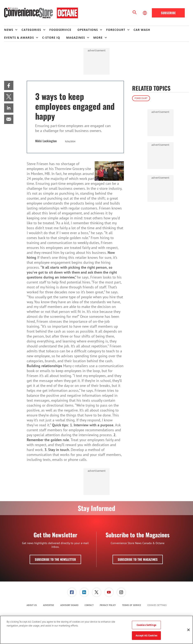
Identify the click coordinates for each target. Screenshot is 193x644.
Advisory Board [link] (69, 605)
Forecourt (141, 98)
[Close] (188, 630)
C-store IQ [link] (51, 38)
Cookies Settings (157, 605)
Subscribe (168, 13)
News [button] (9, 30)
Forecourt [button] (116, 30)
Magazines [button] (76, 38)
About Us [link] (32, 605)
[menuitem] (13, 30)
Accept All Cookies (146, 635)
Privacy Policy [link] (108, 605)
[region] (96, 630)
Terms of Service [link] (132, 605)
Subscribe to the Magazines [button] (138, 559)
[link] (9, 85)
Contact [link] (89, 605)
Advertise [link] (49, 605)
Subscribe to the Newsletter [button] (55, 559)
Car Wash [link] (142, 30)
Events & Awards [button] (19, 38)
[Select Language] (145, 13)
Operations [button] (88, 30)
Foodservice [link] (60, 30)
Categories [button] (31, 30)
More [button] (98, 38)
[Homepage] (41, 13)
